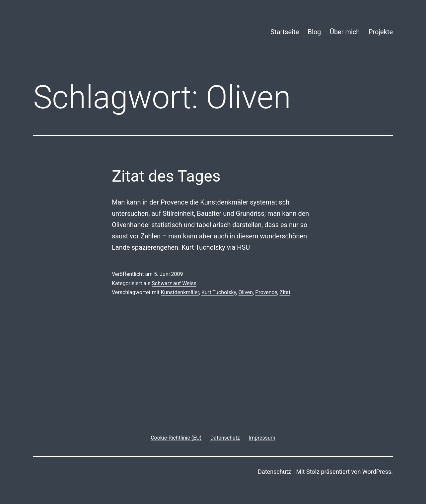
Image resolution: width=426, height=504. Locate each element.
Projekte (381, 32)
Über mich (345, 32)
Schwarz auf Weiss (174, 283)
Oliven (246, 292)
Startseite (285, 32)
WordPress (377, 472)
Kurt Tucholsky (219, 292)
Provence (266, 292)
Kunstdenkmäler (180, 292)
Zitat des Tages (166, 176)
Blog (315, 32)
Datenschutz (274, 472)
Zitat (285, 292)
